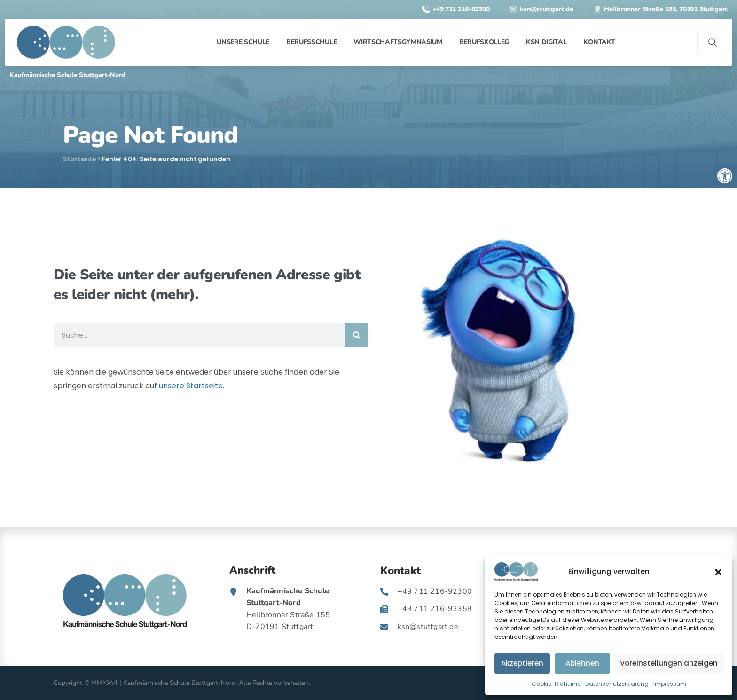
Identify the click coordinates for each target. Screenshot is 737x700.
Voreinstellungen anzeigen (669, 663)
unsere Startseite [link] (191, 386)
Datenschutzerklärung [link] (617, 684)
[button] (718, 572)
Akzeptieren (522, 663)
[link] (725, 176)
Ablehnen (582, 663)
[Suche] (357, 335)
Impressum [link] (670, 684)
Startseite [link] (79, 159)
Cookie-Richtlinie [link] (556, 684)
